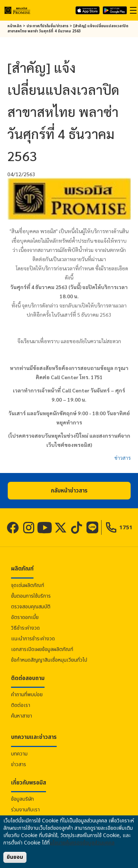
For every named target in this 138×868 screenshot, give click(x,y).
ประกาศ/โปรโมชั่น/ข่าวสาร (47, 26)
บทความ (19, 754)
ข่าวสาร (123, 458)
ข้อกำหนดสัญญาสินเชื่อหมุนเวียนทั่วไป (49, 660)
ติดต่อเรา (21, 705)
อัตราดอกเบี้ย (25, 617)
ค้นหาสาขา (22, 716)
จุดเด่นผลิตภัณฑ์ (28, 585)
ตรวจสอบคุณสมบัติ (31, 607)
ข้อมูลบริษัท (22, 799)
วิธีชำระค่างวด (25, 628)
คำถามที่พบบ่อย (27, 695)
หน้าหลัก (15, 26)
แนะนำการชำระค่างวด (33, 639)
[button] (69, 491)
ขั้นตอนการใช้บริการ (31, 596)
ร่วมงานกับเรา (25, 810)
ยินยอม (15, 857)
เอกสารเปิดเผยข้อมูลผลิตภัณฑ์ (42, 649)
